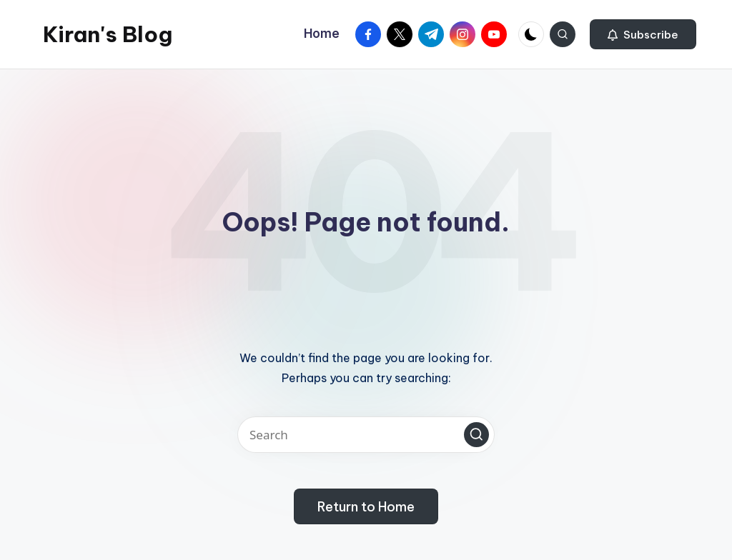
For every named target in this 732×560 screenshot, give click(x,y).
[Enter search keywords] (366, 435)
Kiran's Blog (108, 34)
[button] (643, 34)
